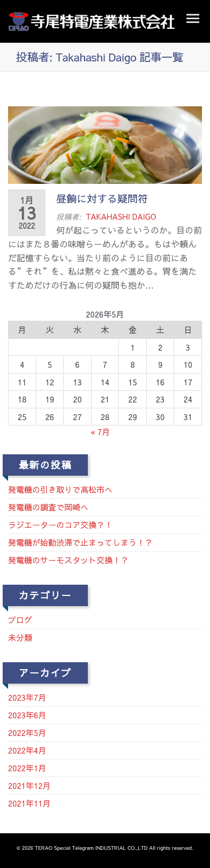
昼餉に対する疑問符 (102, 198)
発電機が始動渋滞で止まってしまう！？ (80, 542)
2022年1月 (27, 768)
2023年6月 (27, 715)
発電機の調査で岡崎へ (48, 507)
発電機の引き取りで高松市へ (60, 489)
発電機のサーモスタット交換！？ (68, 560)
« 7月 (100, 432)
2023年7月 (27, 697)
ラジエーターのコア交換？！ (60, 525)
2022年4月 (27, 750)
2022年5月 (27, 733)
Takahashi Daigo (121, 216)
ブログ (20, 620)
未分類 (20, 637)
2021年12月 (29, 785)
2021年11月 (29, 803)
